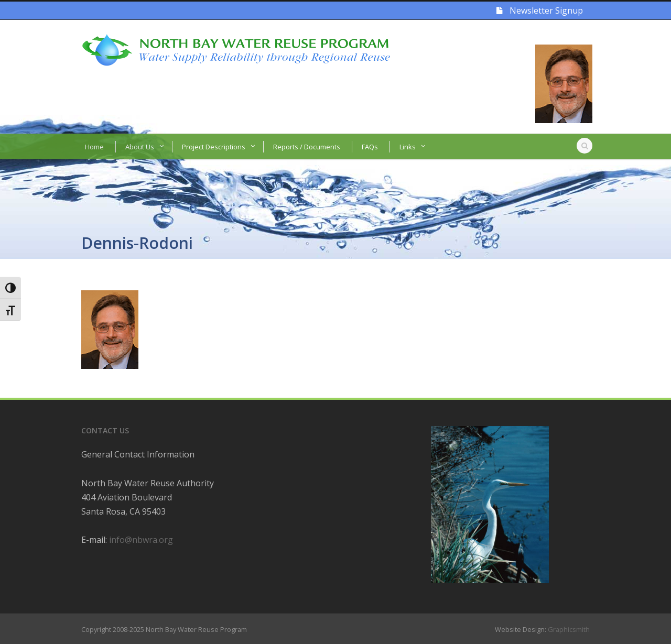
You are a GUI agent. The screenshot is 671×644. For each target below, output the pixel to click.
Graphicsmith (569, 629)
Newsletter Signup (540, 10)
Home (94, 147)
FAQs (370, 147)
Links (408, 147)
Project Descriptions (214, 147)
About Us (140, 147)
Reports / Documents (307, 147)
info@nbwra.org (141, 540)
